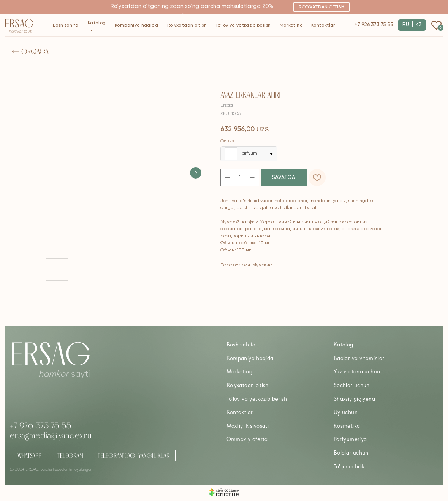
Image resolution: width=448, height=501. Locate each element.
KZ (419, 25)
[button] (321, 7)
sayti (21, 31)
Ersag (19, 23)
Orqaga (35, 51)
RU (406, 25)
